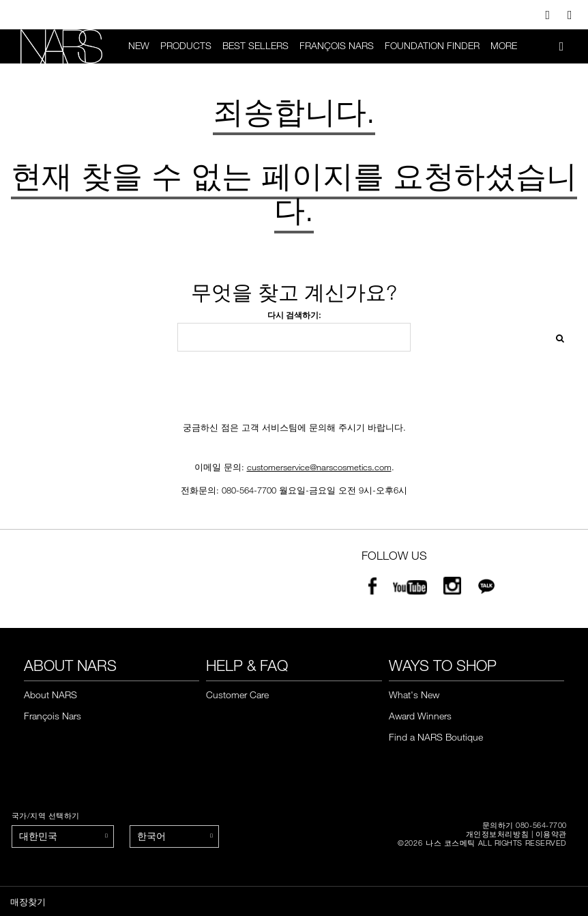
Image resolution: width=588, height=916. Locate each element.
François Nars (337, 46)
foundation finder (432, 46)
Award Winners (420, 716)
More (504, 46)
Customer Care (237, 695)
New (139, 46)
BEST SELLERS (255, 46)
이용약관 (551, 834)
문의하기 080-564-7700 (525, 825)
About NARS (50, 695)
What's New (414, 695)
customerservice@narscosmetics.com (319, 468)
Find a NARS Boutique (436, 737)
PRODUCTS (186, 46)
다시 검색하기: (294, 316)
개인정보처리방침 (497, 834)
